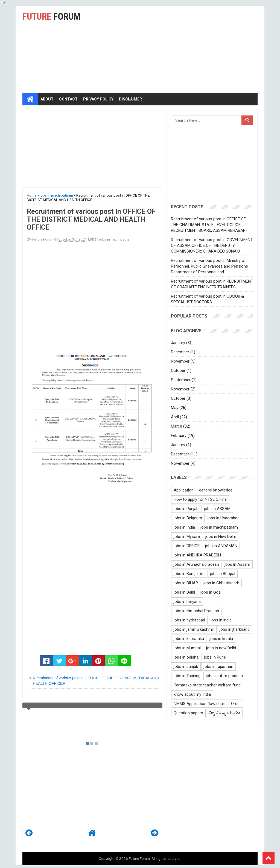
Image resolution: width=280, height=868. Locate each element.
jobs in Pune (215, 657)
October (178, 371)
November (180, 361)
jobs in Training (187, 676)
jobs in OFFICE (187, 546)
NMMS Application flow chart (200, 704)
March (177, 426)
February (179, 436)
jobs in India (184, 527)
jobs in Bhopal (223, 574)
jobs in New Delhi (221, 537)
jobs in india (221, 620)
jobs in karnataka (189, 639)
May (175, 408)
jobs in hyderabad (189, 620)
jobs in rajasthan (218, 666)
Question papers (188, 713)
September (181, 380)
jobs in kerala (221, 639)
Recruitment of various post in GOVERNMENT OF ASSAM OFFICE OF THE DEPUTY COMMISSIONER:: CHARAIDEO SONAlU (212, 245)
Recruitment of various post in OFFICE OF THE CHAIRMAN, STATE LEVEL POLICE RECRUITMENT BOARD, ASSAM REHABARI (209, 225)
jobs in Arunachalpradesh (196, 564)
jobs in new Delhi (221, 648)
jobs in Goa (211, 592)
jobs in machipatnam (56, 195)
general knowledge (216, 490)
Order (236, 704)
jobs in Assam (237, 564)
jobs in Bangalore (189, 574)
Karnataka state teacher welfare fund (207, 685)
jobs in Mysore (187, 537)
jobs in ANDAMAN (221, 546)
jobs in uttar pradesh (224, 676)
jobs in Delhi (184, 592)
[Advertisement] (191, 49)
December (180, 352)
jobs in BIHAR (186, 583)
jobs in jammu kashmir (194, 629)
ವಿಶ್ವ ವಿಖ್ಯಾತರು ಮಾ (224, 713)
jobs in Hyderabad (224, 518)
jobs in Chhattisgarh (221, 583)
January (178, 343)
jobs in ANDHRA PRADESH (197, 555)
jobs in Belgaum (188, 518)
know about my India (192, 694)
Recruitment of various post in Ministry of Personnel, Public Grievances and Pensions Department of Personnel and (209, 266)
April (175, 417)
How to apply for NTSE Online (200, 499)
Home (32, 195)
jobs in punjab (186, 666)
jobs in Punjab (186, 509)
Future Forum (139, 858)
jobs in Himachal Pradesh (196, 611)
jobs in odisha (186, 657)
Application (184, 490)
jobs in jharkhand (235, 629)
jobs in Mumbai (187, 648)
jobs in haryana (187, 602)
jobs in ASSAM (217, 509)
